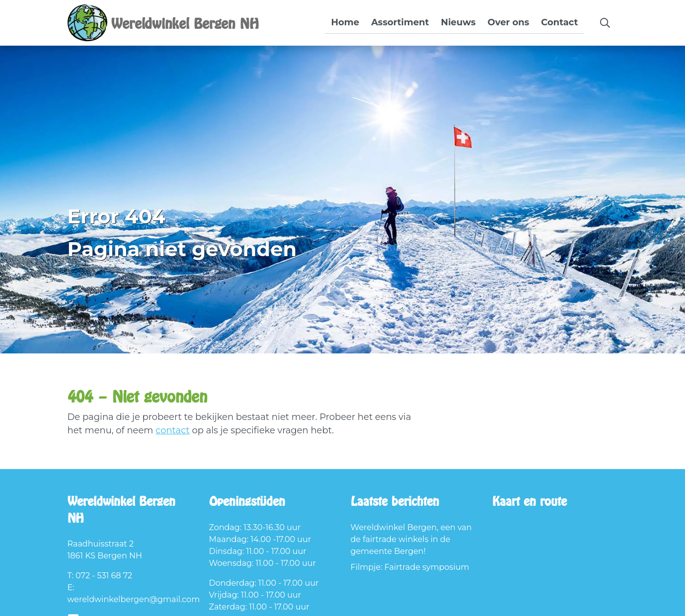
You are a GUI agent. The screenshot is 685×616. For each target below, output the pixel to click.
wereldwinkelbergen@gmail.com (134, 599)
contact (173, 430)
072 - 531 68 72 (104, 576)
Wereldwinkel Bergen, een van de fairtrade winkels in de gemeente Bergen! (411, 539)
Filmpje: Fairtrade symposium (410, 567)
